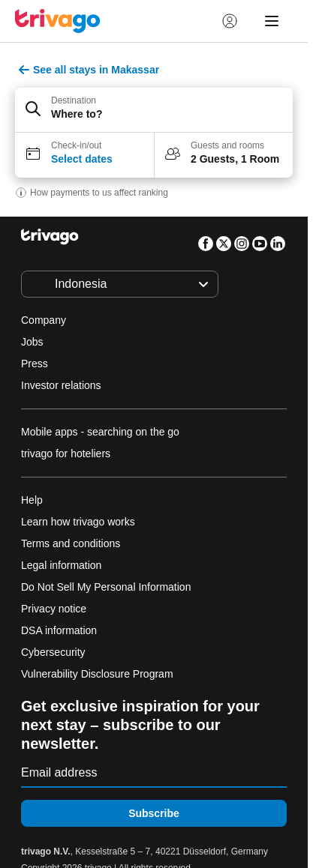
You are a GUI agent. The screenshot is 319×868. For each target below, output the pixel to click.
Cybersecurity (53, 652)
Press (35, 364)
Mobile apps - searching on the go (100, 432)
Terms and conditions (71, 543)
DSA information (59, 630)
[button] (154, 110)
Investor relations (61, 385)
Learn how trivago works (78, 522)
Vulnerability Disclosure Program (97, 674)
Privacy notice (54, 609)
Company (44, 320)
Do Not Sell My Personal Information (107, 587)
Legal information (61, 565)
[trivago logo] (58, 21)
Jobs (32, 342)
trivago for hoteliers (66, 453)
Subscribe (154, 813)
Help (32, 500)
